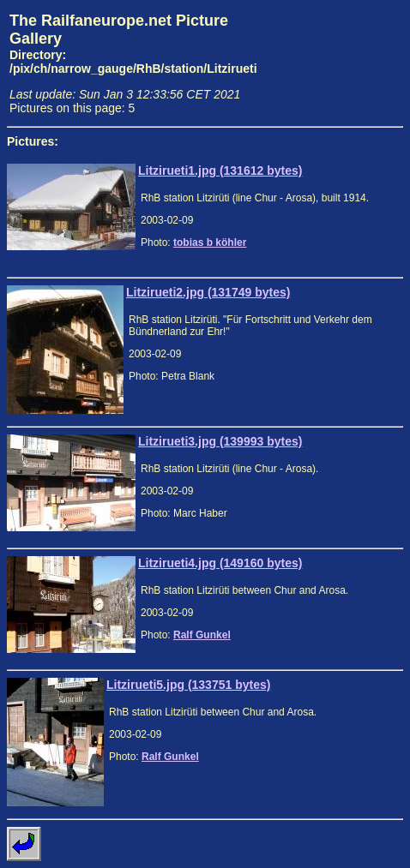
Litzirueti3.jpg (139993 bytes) (220, 441)
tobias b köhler (210, 242)
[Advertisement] (334, 63)
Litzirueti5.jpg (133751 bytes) (188, 685)
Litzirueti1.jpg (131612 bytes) (220, 171)
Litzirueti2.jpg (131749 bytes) (208, 292)
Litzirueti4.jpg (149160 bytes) (220, 563)
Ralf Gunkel (202, 635)
